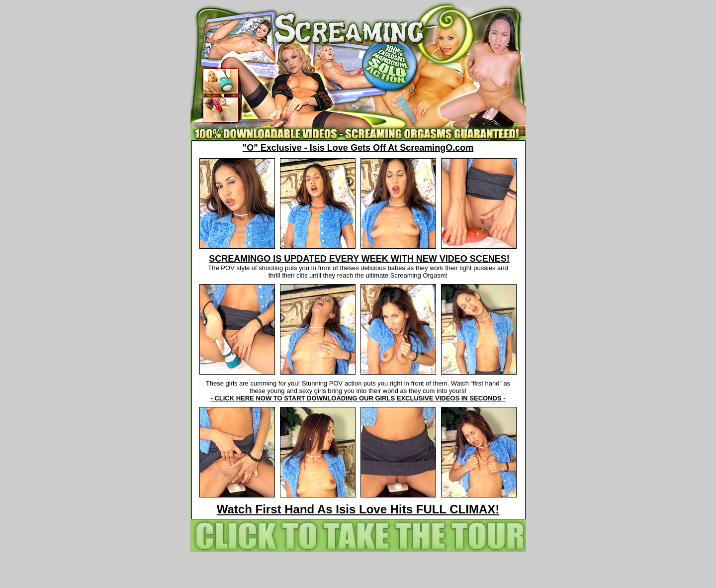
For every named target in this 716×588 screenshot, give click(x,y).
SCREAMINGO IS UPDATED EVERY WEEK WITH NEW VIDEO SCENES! (359, 259)
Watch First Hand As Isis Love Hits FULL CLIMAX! (358, 509)
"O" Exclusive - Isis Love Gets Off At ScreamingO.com (358, 148)
